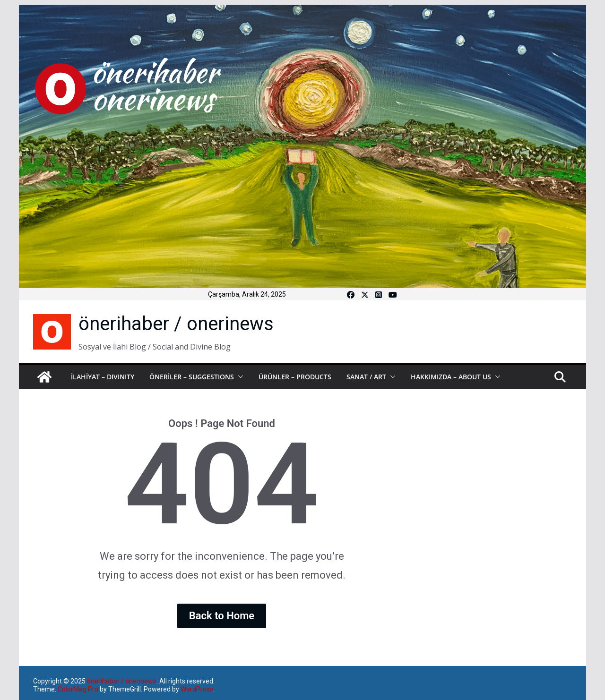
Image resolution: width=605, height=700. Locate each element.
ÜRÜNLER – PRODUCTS (295, 377)
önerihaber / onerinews (176, 324)
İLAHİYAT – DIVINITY (103, 377)
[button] (239, 377)
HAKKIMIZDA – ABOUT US (451, 377)
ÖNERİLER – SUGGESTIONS (192, 377)
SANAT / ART (366, 377)
